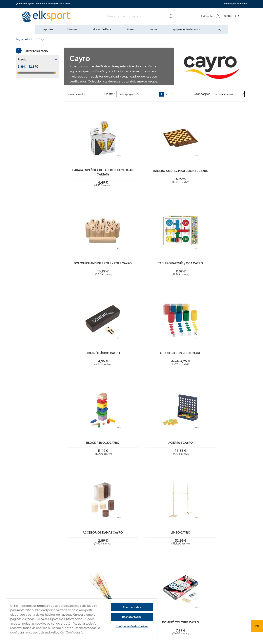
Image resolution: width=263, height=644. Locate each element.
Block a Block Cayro (179, 262)
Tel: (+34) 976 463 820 (176, 604)
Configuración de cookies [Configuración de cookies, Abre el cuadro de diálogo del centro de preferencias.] (132, 626)
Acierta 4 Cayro (224, 262)
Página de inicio (24, 39)
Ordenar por (202, 94)
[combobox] (141, 16)
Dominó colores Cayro (224, 357)
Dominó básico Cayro (87, 262)
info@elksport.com (60, 3)
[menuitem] (48, 29)
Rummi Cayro (224, 452)
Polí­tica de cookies (111, 575)
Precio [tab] (22, 59)
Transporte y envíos (112, 592)
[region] (82, 618)
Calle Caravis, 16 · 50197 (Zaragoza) (185, 583)
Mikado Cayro (179, 357)
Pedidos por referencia (235, 3)
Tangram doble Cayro (133, 452)
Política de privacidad (113, 569)
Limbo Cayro (133, 357)
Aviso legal (106, 564)
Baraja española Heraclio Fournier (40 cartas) (87, 170)
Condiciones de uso (112, 581)
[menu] (131, 29)
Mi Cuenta (207, 16)
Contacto (106, 598)
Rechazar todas (132, 617)
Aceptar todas (132, 607)
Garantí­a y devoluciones (115, 586)
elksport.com (171, 577)
